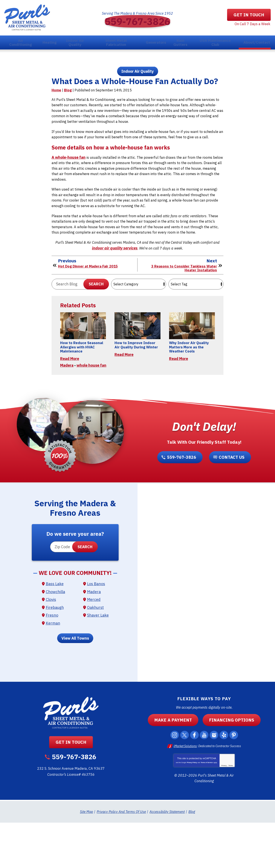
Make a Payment (176, 767)
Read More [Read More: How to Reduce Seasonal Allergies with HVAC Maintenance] (70, 399)
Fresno (52, 663)
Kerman (53, 670)
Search (96, 316)
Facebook (194, 782)
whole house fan (91, 409)
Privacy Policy (192, 809)
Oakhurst (95, 655)
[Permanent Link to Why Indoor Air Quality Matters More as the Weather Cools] (192, 360)
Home (56, 106)
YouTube (205, 782)
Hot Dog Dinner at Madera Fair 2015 (90, 298)
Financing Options (229, 767)
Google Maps (215, 782)
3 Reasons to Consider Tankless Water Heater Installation (182, 300)
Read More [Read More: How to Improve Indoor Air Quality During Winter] (124, 394)
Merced (94, 648)
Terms (231, 812)
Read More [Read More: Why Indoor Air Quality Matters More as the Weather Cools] (179, 394)
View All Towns (75, 685)
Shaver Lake (98, 663)
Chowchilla (55, 640)
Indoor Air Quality (138, 74)
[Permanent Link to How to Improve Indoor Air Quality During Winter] (137, 360)
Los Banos (96, 633)
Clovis (51, 648)
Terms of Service (207, 809)
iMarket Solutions (185, 793)
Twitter (183, 782)
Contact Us (230, 504)
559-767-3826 (137, 22)
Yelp (226, 782)
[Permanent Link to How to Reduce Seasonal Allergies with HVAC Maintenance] (83, 360)
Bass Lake (55, 633)
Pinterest (237, 782)
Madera (67, 409)
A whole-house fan (69, 181)
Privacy (224, 812)
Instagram (173, 782)
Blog (68, 106)
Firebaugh (55, 655)
